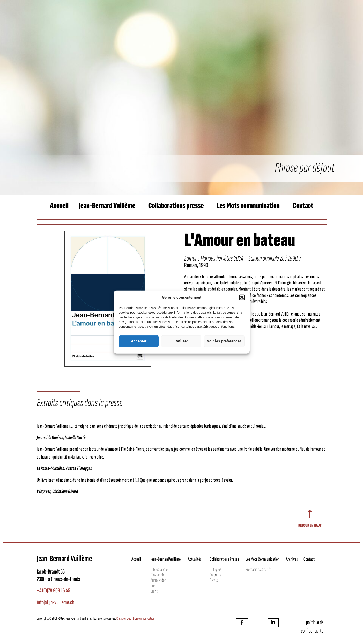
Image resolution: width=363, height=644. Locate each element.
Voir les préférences (224, 341)
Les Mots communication (248, 206)
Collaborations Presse (224, 559)
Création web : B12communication (136, 618)
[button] (242, 297)
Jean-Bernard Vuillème (107, 206)
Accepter (139, 341)
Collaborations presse (176, 206)
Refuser (181, 341)
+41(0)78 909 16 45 (53, 591)
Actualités (195, 559)
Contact (303, 206)
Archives (292, 559)
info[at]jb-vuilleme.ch (56, 602)
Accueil (59, 206)
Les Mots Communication (262, 559)
